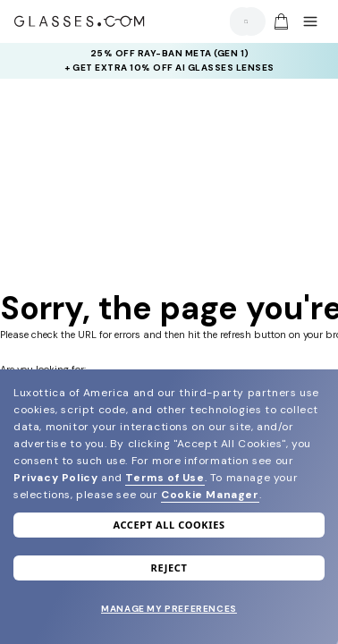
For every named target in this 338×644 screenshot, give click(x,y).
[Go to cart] (279, 21)
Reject (169, 568)
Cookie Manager (210, 495)
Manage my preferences (169, 609)
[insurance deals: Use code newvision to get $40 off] (169, 61)
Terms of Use (165, 478)
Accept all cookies (169, 525)
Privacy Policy (55, 478)
